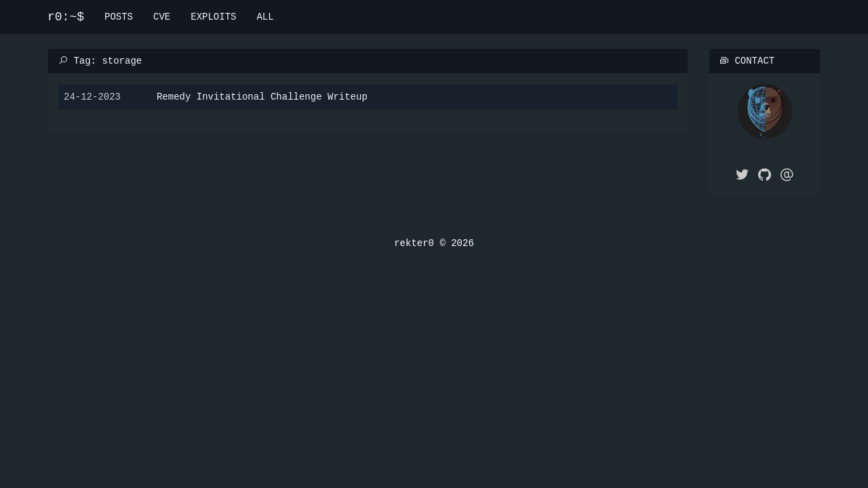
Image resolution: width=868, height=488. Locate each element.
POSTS (119, 17)
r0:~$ (66, 17)
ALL (265, 17)
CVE (162, 17)
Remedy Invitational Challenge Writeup (262, 96)
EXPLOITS (213, 17)
